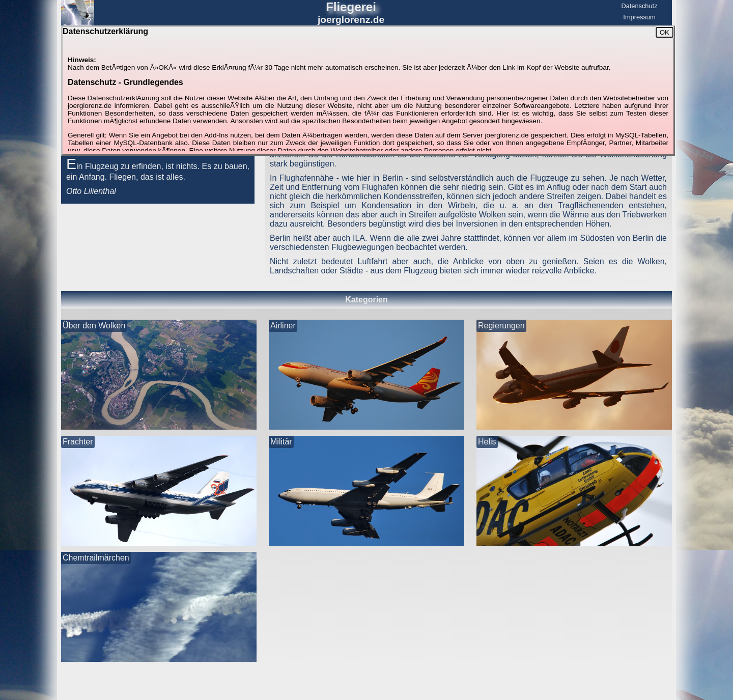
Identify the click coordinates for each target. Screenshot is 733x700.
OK (665, 32)
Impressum (639, 17)
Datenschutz (639, 6)
